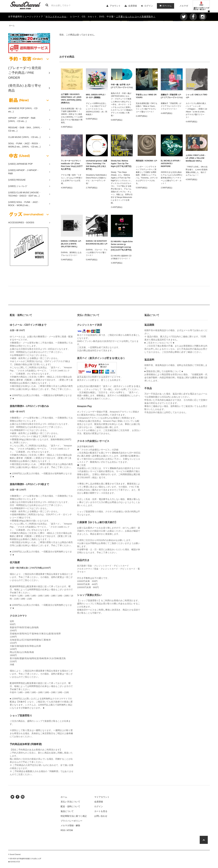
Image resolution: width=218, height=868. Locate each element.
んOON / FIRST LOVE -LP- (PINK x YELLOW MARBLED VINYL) (196, 158)
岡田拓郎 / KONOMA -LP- (147, 161)
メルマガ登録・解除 (70, 825)
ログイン (149, 6)
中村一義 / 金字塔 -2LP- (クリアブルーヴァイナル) (122, 86)
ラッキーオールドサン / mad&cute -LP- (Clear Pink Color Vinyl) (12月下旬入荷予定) (72, 165)
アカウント (115, 6)
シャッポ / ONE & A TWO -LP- (196, 96)
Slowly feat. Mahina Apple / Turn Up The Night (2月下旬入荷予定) (121, 164)
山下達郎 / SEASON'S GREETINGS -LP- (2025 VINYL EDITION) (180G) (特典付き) (71, 99)
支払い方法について (70, 802)
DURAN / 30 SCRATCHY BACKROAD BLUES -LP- (97, 242)
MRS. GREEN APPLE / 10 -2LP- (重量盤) (96, 96)
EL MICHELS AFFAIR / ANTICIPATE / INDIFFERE (170, 164)
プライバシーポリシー (71, 821)
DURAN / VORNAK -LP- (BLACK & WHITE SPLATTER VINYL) (71, 244)
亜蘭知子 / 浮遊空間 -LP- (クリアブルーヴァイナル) (172, 96)
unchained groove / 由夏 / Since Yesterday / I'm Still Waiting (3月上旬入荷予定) (97, 165)
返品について (67, 811)
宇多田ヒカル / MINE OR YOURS (146, 96)
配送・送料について (70, 806)
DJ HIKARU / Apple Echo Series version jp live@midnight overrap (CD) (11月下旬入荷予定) (122, 246)
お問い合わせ (101, 816)
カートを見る (101, 811)
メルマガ (184, 6)
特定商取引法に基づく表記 (74, 816)
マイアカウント (102, 797)
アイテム (165, 6)
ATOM (70, 830)
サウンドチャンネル (56, 17)
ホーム (12, 26)
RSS (63, 830)
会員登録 (133, 6)
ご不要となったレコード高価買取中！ (136, 17)
